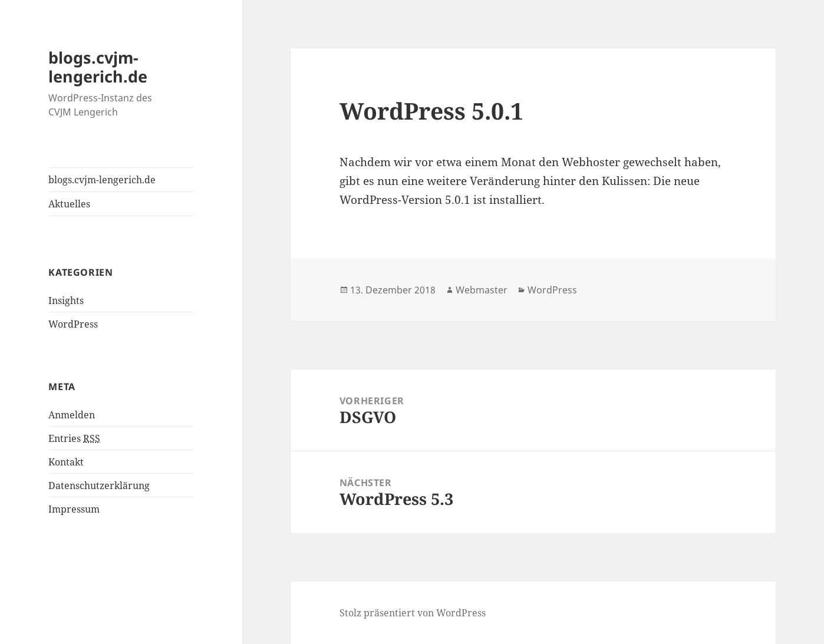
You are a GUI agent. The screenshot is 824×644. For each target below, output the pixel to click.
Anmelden (72, 415)
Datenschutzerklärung (99, 486)
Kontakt (66, 462)
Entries (74, 439)
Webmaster (482, 290)
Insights (66, 300)
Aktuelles (69, 204)
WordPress (73, 324)
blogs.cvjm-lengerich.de (98, 67)
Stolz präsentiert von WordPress (413, 613)
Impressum (74, 509)
